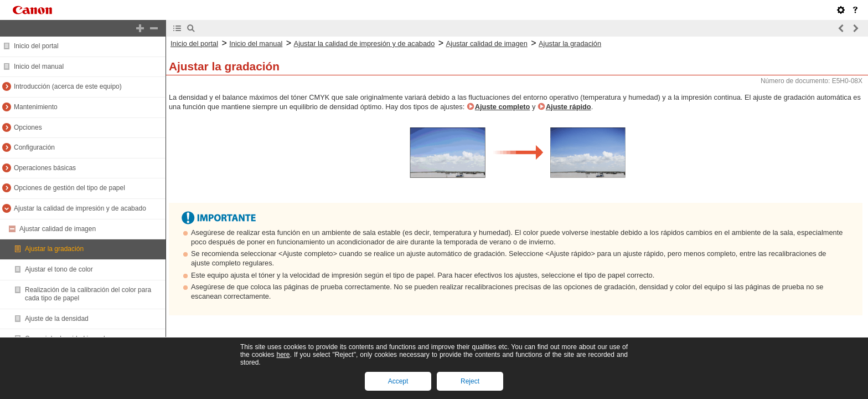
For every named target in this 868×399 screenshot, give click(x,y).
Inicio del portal (36, 46)
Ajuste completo (503, 107)
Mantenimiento (36, 107)
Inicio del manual (39, 66)
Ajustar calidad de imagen (58, 229)
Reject (470, 381)
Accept (398, 381)
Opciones (28, 127)
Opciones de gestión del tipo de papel (69, 188)
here (283, 355)
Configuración (34, 147)
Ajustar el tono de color (59, 269)
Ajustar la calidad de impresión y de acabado (80, 208)
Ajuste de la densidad (57, 319)
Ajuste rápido (569, 107)
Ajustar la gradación (54, 249)
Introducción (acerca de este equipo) (68, 86)
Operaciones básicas (45, 168)
